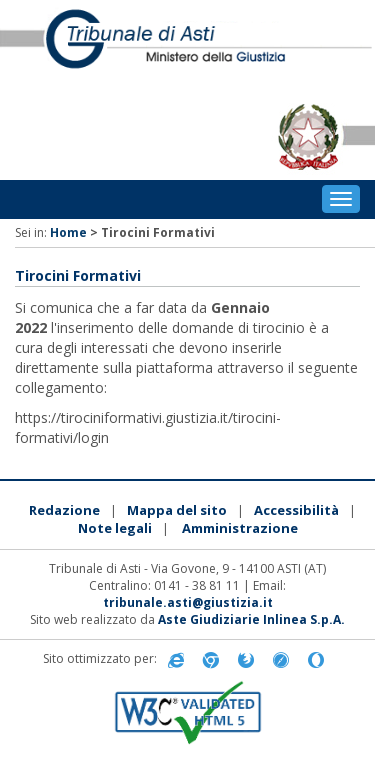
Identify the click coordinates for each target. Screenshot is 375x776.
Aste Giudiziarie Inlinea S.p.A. (251, 619)
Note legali (115, 528)
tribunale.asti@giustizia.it (188, 602)
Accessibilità (296, 510)
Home (68, 232)
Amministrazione (240, 528)
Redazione (64, 510)
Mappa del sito (177, 510)
